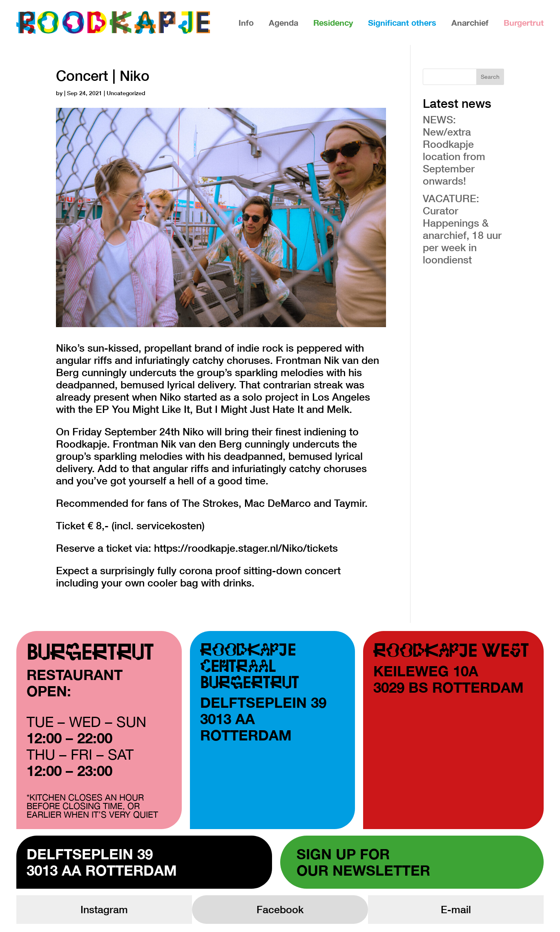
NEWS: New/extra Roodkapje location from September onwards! (454, 150)
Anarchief (470, 22)
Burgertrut (524, 22)
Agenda (283, 22)
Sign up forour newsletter (363, 862)
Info (246, 22)
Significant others (402, 22)
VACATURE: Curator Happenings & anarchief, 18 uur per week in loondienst (462, 229)
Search (490, 77)
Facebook (280, 909)
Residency (333, 22)
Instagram (104, 909)
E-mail (456, 909)
